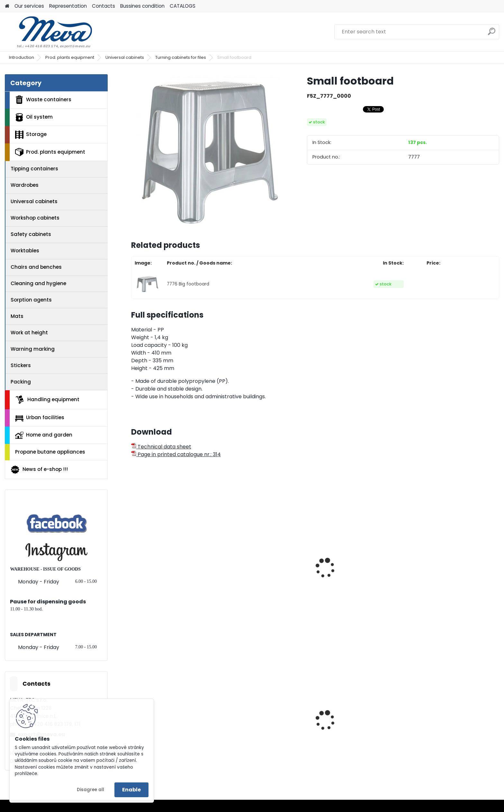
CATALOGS (183, 6)
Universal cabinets (125, 57)
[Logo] (49, 32)
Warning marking (33, 349)
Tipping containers (34, 169)
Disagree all (90, 790)
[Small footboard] (209, 152)
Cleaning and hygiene (38, 283)
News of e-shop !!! (39, 470)
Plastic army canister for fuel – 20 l (268, 738)
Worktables (25, 251)
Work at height (29, 333)
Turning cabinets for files (181, 57)
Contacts (104, 6)
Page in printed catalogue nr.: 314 (176, 454)
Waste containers (43, 100)
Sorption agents (31, 300)
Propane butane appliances (50, 452)
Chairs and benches (36, 267)
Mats (17, 316)
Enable (131, 790)
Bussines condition (142, 6)
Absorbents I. (431, 737)
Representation (68, 6)
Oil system (34, 117)
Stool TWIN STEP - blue (163, 588)
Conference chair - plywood (264, 572)
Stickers (21, 365)
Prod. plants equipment (70, 57)
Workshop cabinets (35, 218)
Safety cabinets (31, 234)
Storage (31, 135)
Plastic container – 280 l (352, 737)
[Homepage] (7, 6)
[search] (492, 34)
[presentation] (134, 561)
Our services (29, 6)
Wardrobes (25, 185)
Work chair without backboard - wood (361, 591)
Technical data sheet (161, 447)
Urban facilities (40, 418)
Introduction (22, 57)
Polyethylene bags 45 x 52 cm (173, 737)
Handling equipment (47, 400)
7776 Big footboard (188, 284)
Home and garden (44, 435)
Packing (21, 382)
